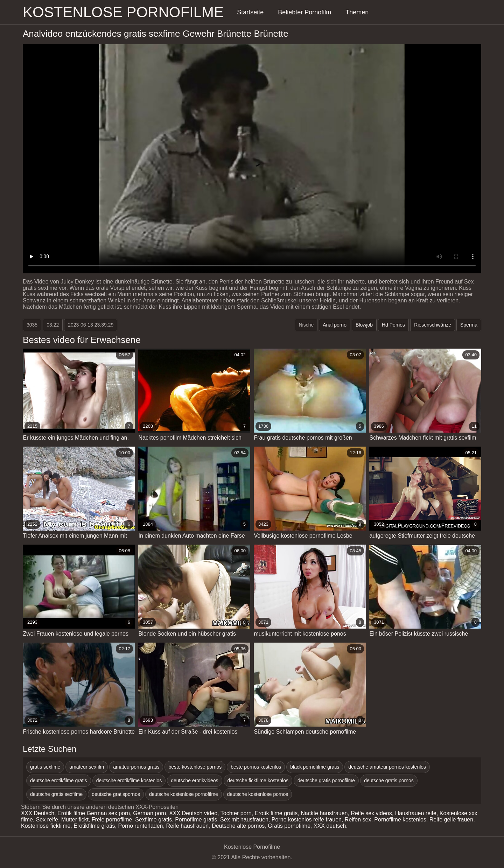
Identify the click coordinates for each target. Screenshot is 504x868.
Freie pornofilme (112, 820)
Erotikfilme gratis (94, 826)
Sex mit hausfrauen (244, 820)
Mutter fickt (75, 820)
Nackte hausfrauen (324, 813)
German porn (149, 813)
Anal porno (335, 325)
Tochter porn (236, 813)
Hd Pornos (393, 325)
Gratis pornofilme (289, 826)
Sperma (469, 325)
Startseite (250, 12)
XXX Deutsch (38, 813)
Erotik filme (71, 813)
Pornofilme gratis (196, 820)
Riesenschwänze (433, 325)
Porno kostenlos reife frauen (307, 820)
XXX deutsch (330, 826)
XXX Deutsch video (193, 813)
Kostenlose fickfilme (46, 826)
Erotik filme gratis (276, 813)
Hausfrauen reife (416, 813)
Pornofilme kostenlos (400, 820)
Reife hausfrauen (187, 826)
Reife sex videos (371, 813)
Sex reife (47, 820)
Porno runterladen (140, 826)
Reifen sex (358, 820)
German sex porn (108, 813)
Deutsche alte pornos (238, 826)
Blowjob (364, 325)
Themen (357, 12)
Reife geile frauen (451, 820)
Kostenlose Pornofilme (123, 12)
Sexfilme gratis (153, 820)
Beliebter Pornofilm (304, 12)
